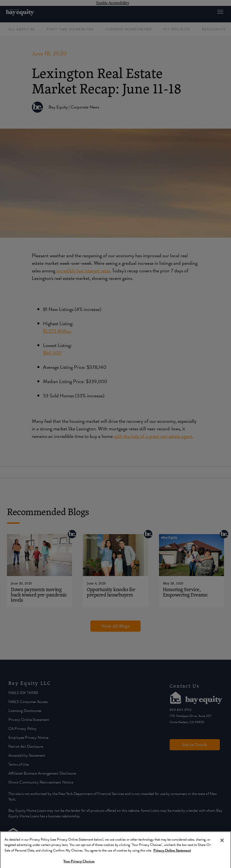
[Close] (222, 843)
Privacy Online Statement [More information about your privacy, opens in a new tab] (172, 853)
